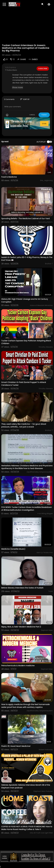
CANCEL (32, 115)
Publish (44, 115)
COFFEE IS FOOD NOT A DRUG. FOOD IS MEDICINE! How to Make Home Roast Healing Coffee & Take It (27, 828)
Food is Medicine (9, 177)
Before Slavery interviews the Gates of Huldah (22, 588)
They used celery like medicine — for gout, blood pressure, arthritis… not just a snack (24, 425)
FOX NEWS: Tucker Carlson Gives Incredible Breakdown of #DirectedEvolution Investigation (27, 509)
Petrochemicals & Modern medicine (18, 666)
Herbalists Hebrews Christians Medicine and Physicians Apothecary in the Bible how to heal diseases (27, 467)
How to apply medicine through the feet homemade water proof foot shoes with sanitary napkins (25, 706)
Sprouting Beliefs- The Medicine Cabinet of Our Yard (25, 218)
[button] (49, 4)
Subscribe (43, 69)
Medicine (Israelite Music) (13, 549)
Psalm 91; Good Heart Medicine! (16, 746)
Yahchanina (10, 67)
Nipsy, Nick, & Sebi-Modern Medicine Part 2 (21, 627)
